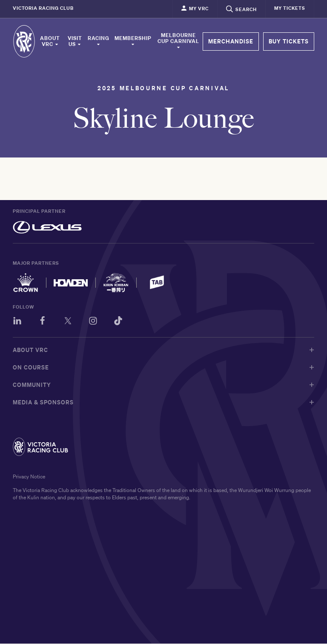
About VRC (50, 41)
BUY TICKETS (289, 41)
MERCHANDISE (231, 41)
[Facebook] (43, 322)
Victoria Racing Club (43, 8)
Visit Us (75, 41)
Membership (133, 41)
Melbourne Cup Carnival (178, 41)
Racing (99, 41)
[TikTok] (119, 322)
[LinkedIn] (17, 322)
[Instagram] (94, 322)
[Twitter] (68, 322)
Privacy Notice (29, 477)
